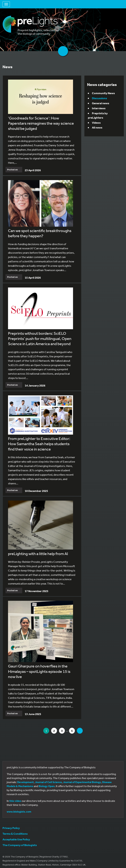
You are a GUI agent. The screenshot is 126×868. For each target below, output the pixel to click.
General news (101, 103)
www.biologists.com (19, 812)
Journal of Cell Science (48, 782)
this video (15, 801)
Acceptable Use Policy (16, 839)
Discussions (99, 98)
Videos (96, 123)
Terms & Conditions (15, 834)
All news (97, 127)
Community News (103, 93)
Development (25, 782)
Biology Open (47, 786)
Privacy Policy (11, 828)
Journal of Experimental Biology (82, 782)
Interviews (99, 108)
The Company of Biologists (20, 845)
